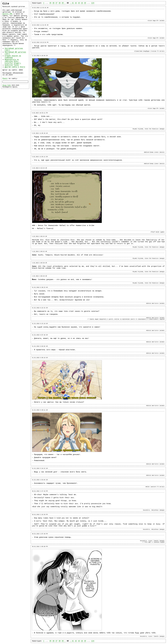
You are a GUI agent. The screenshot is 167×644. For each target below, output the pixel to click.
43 (79, 3)
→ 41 (72, 3)
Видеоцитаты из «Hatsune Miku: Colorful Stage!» (13, 61)
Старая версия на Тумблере (13, 57)
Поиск (5, 79)
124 (93, 3)
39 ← (64, 3)
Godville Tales (12, 65)
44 (82, 3)
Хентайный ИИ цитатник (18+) (15, 53)
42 (76, 3)
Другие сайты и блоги (15, 67)
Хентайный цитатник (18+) (14, 49)
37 (56, 3)
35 (50, 3)
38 (60, 3)
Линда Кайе (7, 85)
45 (85, 3)
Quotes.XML (8, 14)
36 (53, 3)
